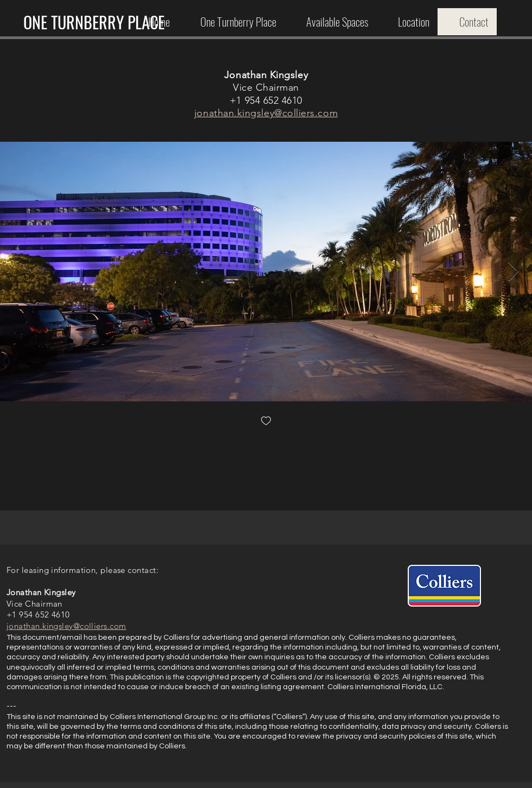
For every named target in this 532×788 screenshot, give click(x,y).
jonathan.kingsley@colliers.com (266, 113)
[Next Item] (513, 272)
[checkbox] (266, 422)
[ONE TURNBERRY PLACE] (94, 22)
